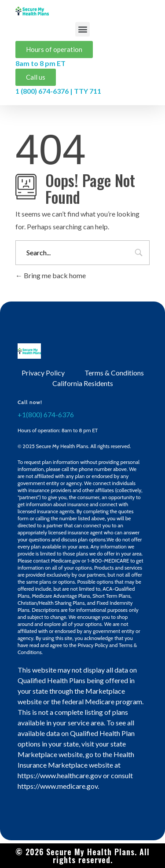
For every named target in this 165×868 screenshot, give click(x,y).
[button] (82, 29)
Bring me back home (51, 275)
